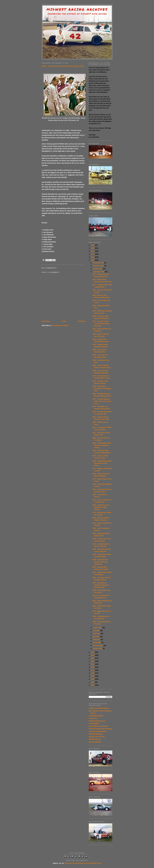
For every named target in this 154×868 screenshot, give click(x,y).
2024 (93, 251)
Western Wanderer (95, 742)
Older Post (82, 321)
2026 (93, 245)
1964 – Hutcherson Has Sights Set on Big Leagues (101, 507)
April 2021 (97, 640)
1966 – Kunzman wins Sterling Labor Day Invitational (100, 562)
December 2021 (99, 263)
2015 (93, 667)
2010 (93, 682)
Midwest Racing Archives (77, 9)
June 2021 (97, 634)
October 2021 (98, 269)
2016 (93, 664)
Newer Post (46, 321)
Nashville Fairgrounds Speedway (100, 729)
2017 (93, 661)
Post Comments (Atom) (60, 325)
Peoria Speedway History (98, 731)
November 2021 (99, 266)
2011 (93, 679)
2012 (93, 676)
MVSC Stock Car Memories (98, 726)
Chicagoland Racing (96, 716)
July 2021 (96, 631)
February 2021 (98, 646)
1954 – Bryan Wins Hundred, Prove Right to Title (102, 389)
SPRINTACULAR (95, 739)
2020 (93, 652)
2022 (93, 257)
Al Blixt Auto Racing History (99, 708)
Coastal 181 (93, 718)
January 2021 (98, 648)
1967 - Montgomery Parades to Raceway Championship (101, 585)
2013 (93, 673)
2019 (93, 655)
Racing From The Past (97, 737)
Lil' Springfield (94, 724)
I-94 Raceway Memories (97, 721)
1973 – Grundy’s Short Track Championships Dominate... (101, 324)
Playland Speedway (96, 734)
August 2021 (97, 628)
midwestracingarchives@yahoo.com (83, 863)
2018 (93, 658)
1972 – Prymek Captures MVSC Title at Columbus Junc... (102, 401)
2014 (93, 670)
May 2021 (96, 637)
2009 (93, 685)
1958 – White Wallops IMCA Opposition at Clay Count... (102, 463)
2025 (93, 248)
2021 (93, 260)
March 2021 (97, 643)
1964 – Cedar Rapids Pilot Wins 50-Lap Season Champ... (102, 445)
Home (64, 321)
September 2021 (99, 272)
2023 (93, 254)
